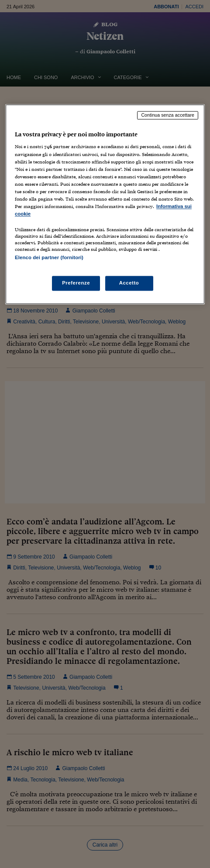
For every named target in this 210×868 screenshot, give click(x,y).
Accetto (129, 283)
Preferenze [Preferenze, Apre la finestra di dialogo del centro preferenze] (76, 283)
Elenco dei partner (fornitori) (49, 258)
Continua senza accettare (168, 115)
